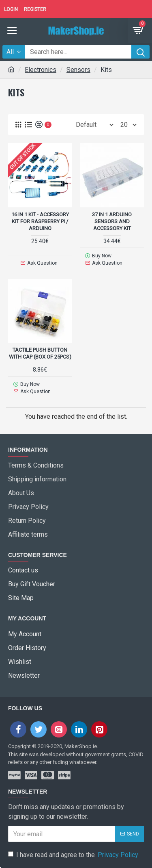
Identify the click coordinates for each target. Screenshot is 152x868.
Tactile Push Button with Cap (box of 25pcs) (40, 353)
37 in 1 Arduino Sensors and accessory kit (112, 221)
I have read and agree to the (74, 855)
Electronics (41, 70)
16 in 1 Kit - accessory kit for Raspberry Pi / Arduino (40, 221)
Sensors (78, 70)
